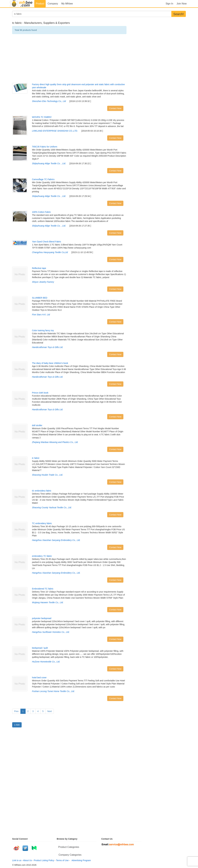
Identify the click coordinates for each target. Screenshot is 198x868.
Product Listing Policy (44, 860)
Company (53, 4)
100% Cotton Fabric (41, 212)
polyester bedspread (42, 618)
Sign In (169, 4)
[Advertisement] (69, 58)
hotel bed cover (39, 678)
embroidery (42, 556)
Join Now (182, 4)
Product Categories (69, 847)
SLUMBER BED (40, 298)
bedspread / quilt (40, 648)
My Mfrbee (67, 4)
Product (40, 4)
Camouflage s (43, 179)
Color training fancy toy (43, 330)
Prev (16, 711)
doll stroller (37, 425)
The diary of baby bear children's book (50, 363)
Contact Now (115, 108)
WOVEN (42, 117)
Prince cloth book (40, 393)
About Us (28, 860)
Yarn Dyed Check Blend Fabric (47, 242)
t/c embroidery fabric (42, 491)
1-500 (17, 725)
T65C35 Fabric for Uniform (45, 147)
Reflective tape (39, 268)
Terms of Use (62, 860)
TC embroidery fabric (42, 523)
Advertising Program (81, 860)
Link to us (17, 860)
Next (50, 711)
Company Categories (70, 855)
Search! (179, 14)
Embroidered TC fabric (43, 589)
